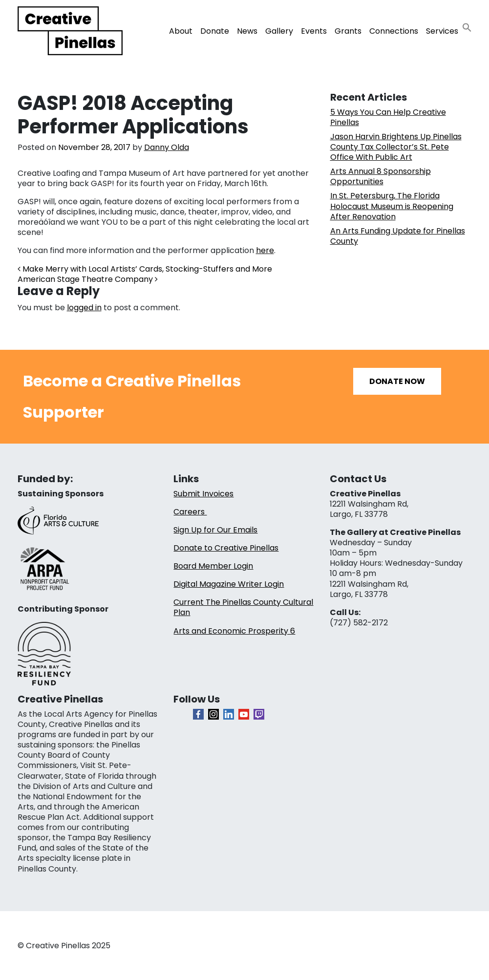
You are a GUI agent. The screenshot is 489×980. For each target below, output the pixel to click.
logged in (84, 308)
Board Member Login (213, 566)
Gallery (279, 31)
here (265, 250)
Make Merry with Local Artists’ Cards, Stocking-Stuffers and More (145, 269)
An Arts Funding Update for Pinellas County (398, 236)
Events (314, 31)
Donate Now (397, 381)
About (181, 31)
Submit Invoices (203, 494)
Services (442, 31)
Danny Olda (167, 147)
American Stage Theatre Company (88, 279)
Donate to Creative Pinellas (226, 548)
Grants (348, 31)
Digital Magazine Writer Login (229, 584)
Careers (190, 512)
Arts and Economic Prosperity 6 (234, 631)
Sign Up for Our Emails (215, 530)
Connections (394, 31)
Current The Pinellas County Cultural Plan (243, 607)
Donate (215, 31)
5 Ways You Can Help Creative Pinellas (388, 117)
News (247, 31)
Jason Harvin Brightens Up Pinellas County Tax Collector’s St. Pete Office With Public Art (396, 147)
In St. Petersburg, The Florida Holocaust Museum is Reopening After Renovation (392, 206)
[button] (467, 27)
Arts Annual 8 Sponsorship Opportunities (381, 176)
